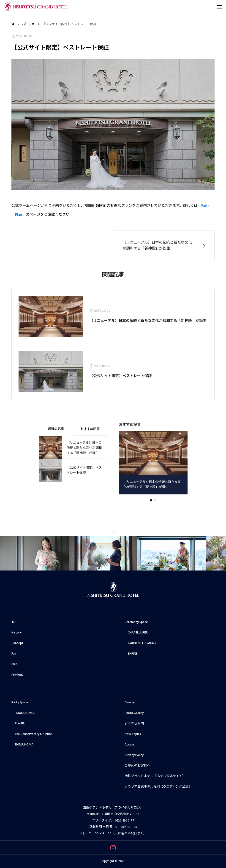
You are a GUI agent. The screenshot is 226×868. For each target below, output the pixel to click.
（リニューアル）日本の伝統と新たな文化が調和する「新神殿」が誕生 (148, 325)
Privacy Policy (134, 755)
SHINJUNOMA (22, 745)
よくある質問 (134, 723)
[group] (153, 468)
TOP (14, 622)
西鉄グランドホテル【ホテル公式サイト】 (155, 776)
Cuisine (129, 702)
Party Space (20, 702)
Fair (204, 206)
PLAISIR (18, 723)
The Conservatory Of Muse (32, 734)
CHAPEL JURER (136, 633)
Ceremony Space (136, 622)
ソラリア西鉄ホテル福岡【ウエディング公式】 (158, 787)
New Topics (133, 734)
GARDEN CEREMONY (140, 643)
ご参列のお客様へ (137, 766)
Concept (17, 643)
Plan (19, 215)
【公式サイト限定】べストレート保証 (121, 381)
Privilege (18, 675)
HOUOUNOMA (23, 713)
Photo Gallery (134, 713)
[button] (155, 505)
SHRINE (131, 654)
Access (129, 745)
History (16, 633)
